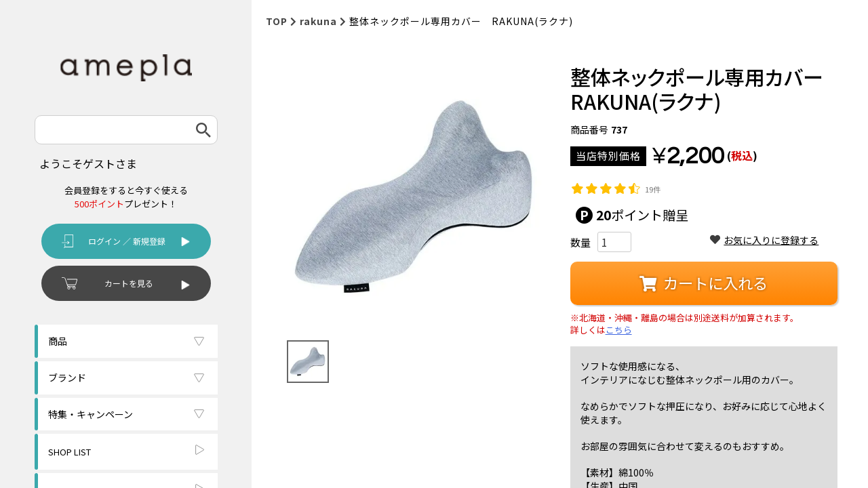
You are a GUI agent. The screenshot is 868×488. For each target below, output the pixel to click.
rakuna (318, 21)
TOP (277, 21)
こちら (619, 330)
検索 (203, 130)
